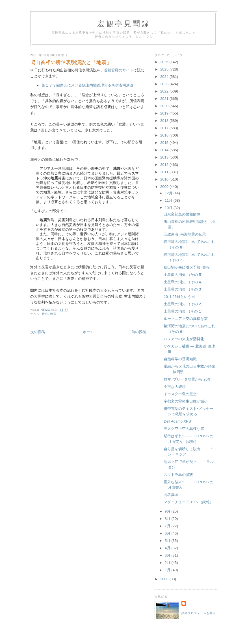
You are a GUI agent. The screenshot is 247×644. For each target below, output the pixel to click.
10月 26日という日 (179, 297)
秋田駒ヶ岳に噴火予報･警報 (187, 267)
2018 (165, 121)
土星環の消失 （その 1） (184, 311)
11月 (169, 200)
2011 (165, 172)
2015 (165, 143)
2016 (165, 135)
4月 (168, 548)
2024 (165, 77)
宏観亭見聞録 (124, 24)
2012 (165, 165)
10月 (169, 208)
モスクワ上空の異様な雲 (184, 429)
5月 (168, 541)
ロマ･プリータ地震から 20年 (187, 379)
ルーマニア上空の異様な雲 (186, 319)
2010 (165, 179)
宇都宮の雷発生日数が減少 (186, 401)
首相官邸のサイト (119, 70)
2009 (165, 187)
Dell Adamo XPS (177, 421)
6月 (168, 533)
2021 (165, 99)
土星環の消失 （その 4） (184, 282)
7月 (168, 526)
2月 (168, 563)
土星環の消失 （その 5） (184, 275)
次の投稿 (38, 332)
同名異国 (171, 495)
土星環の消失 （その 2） (184, 304)
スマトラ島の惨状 (178, 475)
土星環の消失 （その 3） (184, 289)
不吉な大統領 (175, 387)
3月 (168, 555)
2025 (165, 69)
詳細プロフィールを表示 (199, 613)
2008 (165, 579)
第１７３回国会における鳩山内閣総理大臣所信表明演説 (87, 85)
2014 (165, 150)
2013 (165, 157)
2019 (165, 113)
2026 (165, 62)
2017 (165, 128)
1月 (168, 570)
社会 (45, 314)
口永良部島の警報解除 (182, 214)
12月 (169, 193)
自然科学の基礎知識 (180, 359)
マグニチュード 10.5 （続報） (188, 502)
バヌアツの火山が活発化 (184, 339)
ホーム (88, 332)
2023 (165, 84)
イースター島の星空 (180, 394)
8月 (168, 519)
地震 (53, 314)
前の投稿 (139, 332)
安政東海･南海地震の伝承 (185, 234)
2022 (165, 91)
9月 (168, 511)
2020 (165, 106)
